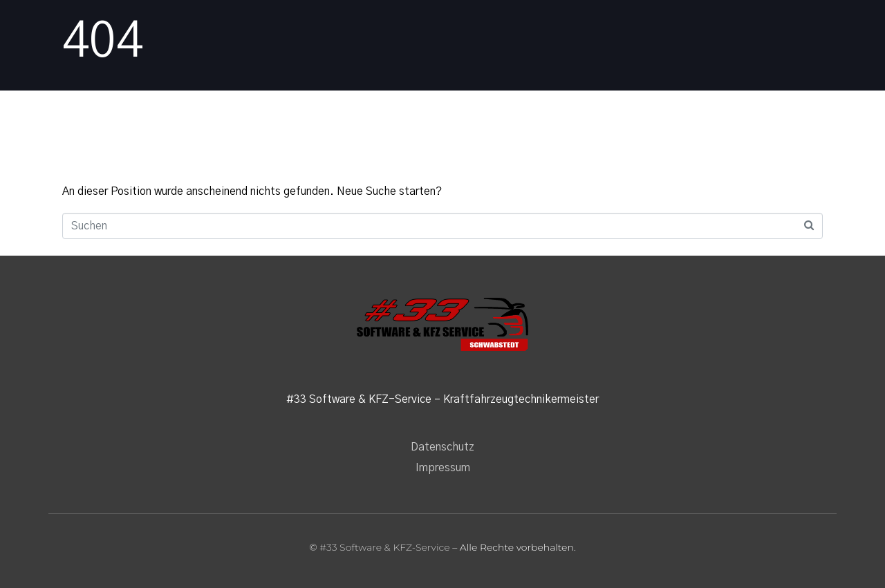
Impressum (443, 468)
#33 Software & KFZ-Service (384, 547)
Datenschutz (442, 447)
